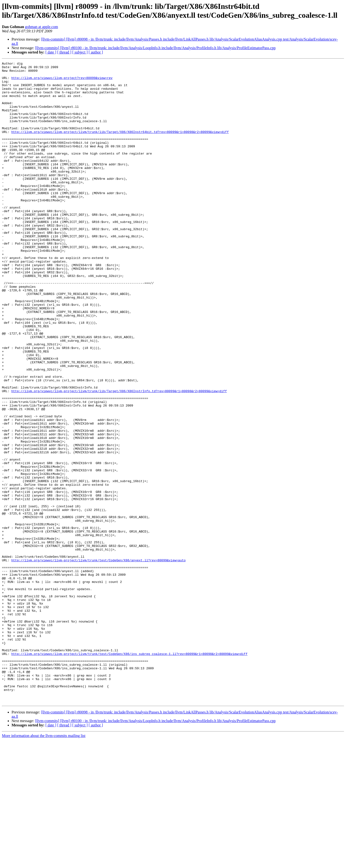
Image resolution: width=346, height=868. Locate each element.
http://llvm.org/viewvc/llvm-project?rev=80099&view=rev (62, 81)
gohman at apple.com (41, 27)
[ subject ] (80, 52)
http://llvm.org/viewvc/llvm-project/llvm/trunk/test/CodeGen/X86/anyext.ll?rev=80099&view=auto (98, 660)
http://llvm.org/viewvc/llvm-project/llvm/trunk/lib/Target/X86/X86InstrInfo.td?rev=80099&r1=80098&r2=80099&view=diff (119, 457)
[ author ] (96, 52)
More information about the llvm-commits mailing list (44, 864)
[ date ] (51, 52)
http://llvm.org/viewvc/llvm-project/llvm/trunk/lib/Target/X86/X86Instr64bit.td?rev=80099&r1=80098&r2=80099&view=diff (120, 146)
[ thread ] (64, 52)
